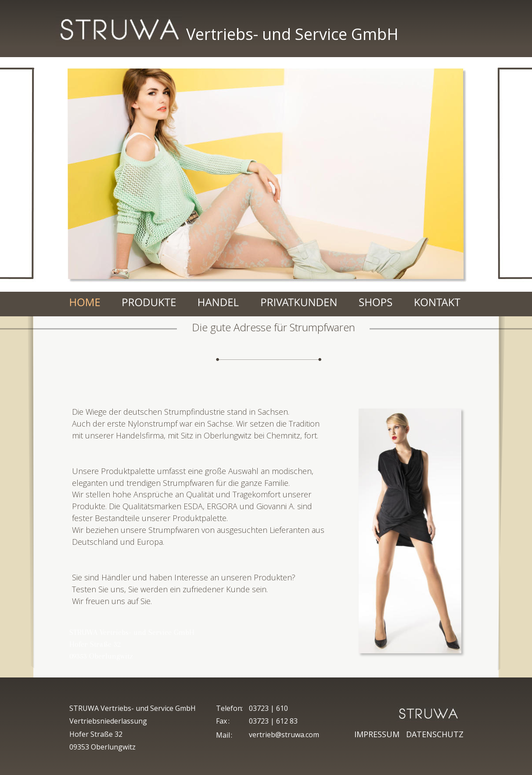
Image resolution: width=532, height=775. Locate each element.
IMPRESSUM (379, 734)
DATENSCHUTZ (435, 734)
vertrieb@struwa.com (284, 735)
